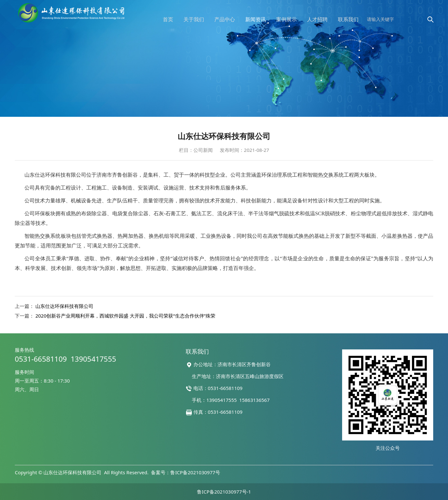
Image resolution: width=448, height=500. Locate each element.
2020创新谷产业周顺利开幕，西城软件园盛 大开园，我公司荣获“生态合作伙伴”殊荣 (125, 316)
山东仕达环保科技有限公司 (64, 306)
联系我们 (348, 19)
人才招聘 (317, 19)
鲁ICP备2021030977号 (195, 472)
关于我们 (194, 19)
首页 (168, 19)
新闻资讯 (256, 19)
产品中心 (225, 19)
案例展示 (286, 19)
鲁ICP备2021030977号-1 (224, 492)
